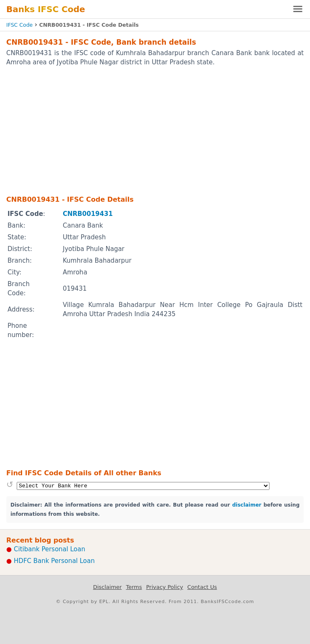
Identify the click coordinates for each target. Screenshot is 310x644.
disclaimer (247, 505)
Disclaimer (108, 587)
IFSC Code (19, 25)
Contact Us (202, 587)
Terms (134, 587)
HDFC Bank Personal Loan (54, 561)
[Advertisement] (155, 130)
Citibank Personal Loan (50, 549)
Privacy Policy (165, 587)
